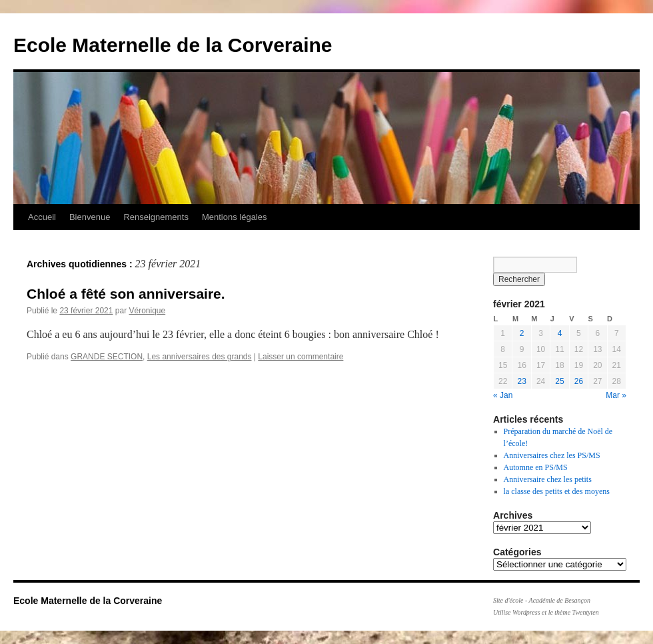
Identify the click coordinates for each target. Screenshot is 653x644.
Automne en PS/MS (536, 467)
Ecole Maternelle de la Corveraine (173, 45)
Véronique (147, 311)
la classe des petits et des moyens (557, 491)
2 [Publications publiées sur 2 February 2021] (522, 333)
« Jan (503, 395)
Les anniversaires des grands (200, 357)
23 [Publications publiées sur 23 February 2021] (521, 381)
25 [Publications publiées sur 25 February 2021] (559, 381)
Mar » (616, 395)
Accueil (42, 217)
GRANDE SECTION (107, 357)
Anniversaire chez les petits (548, 479)
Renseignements (156, 217)
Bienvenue (90, 217)
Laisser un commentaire (301, 357)
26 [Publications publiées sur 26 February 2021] (579, 381)
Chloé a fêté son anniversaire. (126, 294)
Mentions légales (235, 217)
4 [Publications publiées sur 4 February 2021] (560, 333)
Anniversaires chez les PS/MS (552, 455)
